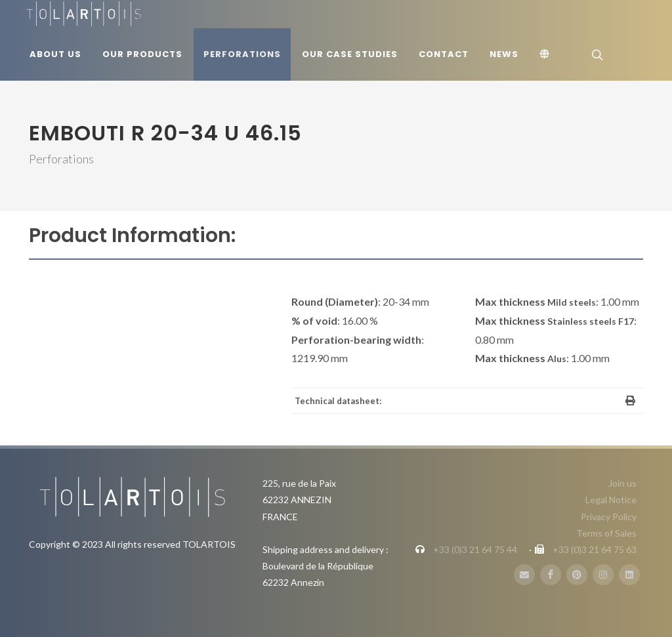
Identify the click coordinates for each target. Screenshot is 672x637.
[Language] (547, 54)
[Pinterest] (577, 575)
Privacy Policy (609, 517)
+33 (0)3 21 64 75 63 (595, 549)
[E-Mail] (524, 575)
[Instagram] (603, 575)
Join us (622, 483)
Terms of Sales (606, 533)
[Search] (596, 54)
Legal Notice (611, 500)
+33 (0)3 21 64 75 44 (475, 549)
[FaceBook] (551, 575)
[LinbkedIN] (629, 575)
